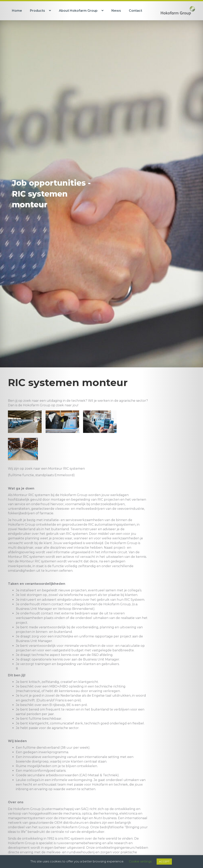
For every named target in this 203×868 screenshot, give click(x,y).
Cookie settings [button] (140, 861)
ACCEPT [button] (164, 861)
